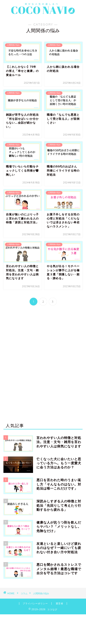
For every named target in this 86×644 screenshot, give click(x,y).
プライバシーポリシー (35, 604)
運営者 (60, 604)
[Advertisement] (43, 365)
